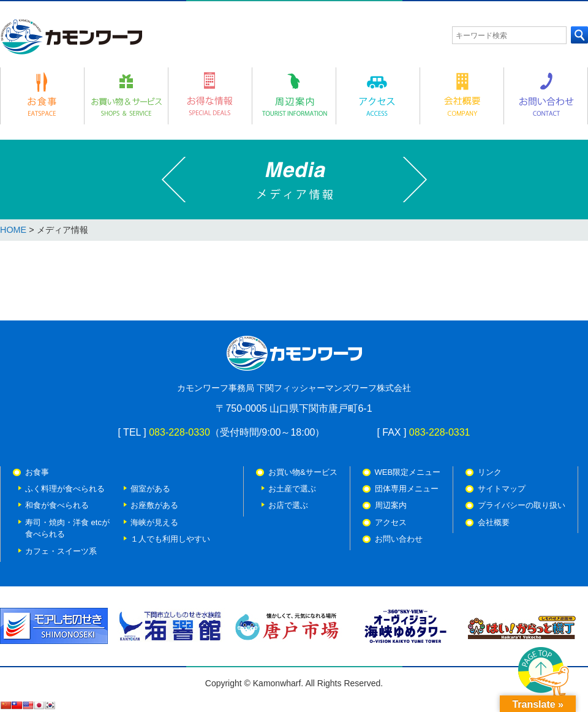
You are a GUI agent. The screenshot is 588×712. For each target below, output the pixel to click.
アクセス (391, 522)
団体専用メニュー (407, 489)
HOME (13, 230)
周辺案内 (391, 505)
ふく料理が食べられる (65, 489)
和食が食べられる (57, 505)
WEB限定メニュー (408, 472)
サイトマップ (502, 489)
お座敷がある (154, 505)
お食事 (37, 472)
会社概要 (494, 522)
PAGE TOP (544, 673)
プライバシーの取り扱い (522, 505)
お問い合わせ (399, 539)
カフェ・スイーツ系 (61, 551)
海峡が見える (154, 522)
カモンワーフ (71, 37)
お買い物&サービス (303, 472)
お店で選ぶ (288, 505)
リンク (490, 472)
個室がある (150, 489)
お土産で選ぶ (292, 489)
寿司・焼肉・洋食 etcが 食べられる (67, 528)
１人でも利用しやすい (170, 539)
